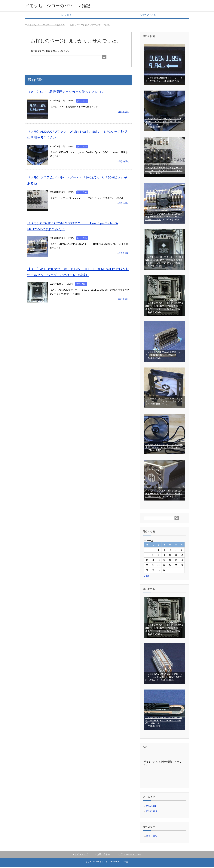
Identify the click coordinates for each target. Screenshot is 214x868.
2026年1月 (151, 807)
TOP (46, 25)
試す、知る (66, 15)
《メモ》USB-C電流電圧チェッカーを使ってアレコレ (68, 92)
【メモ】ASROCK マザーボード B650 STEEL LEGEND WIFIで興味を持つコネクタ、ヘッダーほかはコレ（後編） (164, 261)
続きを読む (124, 112)
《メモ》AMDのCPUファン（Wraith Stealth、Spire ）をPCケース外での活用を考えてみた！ (164, 122)
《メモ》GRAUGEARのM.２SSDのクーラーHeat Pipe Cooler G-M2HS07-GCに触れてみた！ (164, 721)
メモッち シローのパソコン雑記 (63, 6)
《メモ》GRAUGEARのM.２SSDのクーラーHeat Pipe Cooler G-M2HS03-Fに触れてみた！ (164, 494)
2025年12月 (152, 812)
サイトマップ (81, 855)
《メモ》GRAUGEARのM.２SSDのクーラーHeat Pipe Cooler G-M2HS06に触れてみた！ (164, 678)
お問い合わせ (104, 855)
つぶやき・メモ (148, 15)
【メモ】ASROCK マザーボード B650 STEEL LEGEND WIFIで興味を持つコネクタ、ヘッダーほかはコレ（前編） (164, 307)
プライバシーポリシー (130, 855)
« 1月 (147, 577)
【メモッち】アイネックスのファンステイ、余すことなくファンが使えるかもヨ (164, 402)
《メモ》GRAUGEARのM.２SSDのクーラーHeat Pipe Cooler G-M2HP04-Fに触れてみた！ (164, 217)
